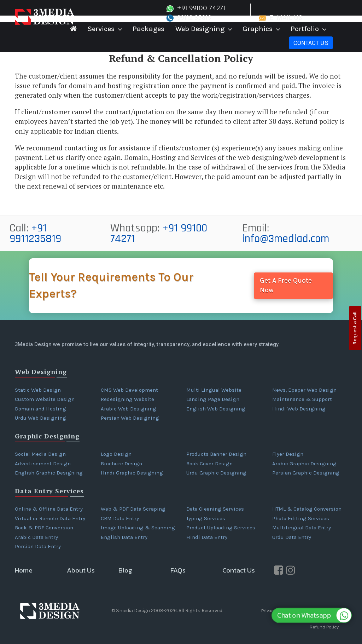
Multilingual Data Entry (302, 528)
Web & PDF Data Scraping (133, 509)
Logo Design (116, 454)
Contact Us (311, 43)
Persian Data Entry (38, 546)
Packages (148, 29)
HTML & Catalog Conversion (307, 509)
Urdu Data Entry (292, 537)
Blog (125, 570)
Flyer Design (288, 454)
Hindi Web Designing (299, 409)
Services (101, 29)
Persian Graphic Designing (306, 473)
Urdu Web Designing (40, 418)
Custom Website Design (45, 399)
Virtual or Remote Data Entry (50, 518)
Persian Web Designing (130, 418)
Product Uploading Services (221, 528)
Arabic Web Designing (129, 409)
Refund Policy (324, 627)
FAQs (178, 570)
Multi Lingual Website (214, 390)
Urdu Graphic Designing (216, 473)
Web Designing (200, 29)
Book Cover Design (209, 464)
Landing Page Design (213, 399)
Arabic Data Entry (36, 537)
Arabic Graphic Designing (304, 464)
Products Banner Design (216, 454)
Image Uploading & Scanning (138, 528)
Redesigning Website (127, 399)
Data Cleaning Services (215, 509)
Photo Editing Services (301, 518)
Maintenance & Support (302, 399)
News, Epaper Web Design (304, 390)
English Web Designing (216, 409)
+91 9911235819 (35, 233)
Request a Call (355, 328)
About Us (81, 570)
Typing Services (206, 518)
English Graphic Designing (49, 473)
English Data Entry (124, 537)
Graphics (258, 29)
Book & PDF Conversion (44, 528)
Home (24, 570)
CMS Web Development (129, 390)
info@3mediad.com (286, 239)
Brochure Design (121, 464)
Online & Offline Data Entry (49, 509)
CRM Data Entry (120, 518)
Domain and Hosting (40, 409)
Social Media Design (40, 454)
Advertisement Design (43, 464)
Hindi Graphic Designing (132, 473)
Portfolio (305, 29)
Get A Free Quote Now (286, 285)
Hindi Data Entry (207, 537)
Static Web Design (38, 390)
